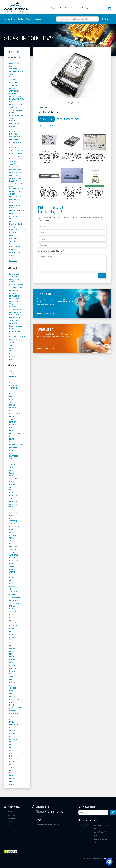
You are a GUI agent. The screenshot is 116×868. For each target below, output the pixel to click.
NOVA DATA (13, 377)
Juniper (12, 498)
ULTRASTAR (13, 504)
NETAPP (12, 779)
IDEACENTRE (13, 447)
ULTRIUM (12, 88)
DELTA (11, 507)
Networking (84, 8)
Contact (102, 8)
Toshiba (12, 391)
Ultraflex (12, 416)
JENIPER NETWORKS (16, 708)
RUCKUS (12, 405)
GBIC (11, 580)
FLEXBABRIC (13, 626)
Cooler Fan (13, 164)
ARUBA (12, 719)
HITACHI (12, 770)
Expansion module (15, 77)
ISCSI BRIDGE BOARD (16, 285)
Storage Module (14, 85)
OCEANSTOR (13, 388)
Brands (94, 8)
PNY (11, 411)
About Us (45, 8)
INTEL (11, 781)
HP (10, 745)
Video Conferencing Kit (16, 150)
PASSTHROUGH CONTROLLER (14, 281)
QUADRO (12, 394)
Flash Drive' (13, 181)
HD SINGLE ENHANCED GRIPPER (16, 193)
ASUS (11, 436)
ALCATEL (12, 462)
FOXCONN (13, 682)
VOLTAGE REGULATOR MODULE (16, 119)
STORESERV (13, 479)
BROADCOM (13, 501)
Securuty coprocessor (16, 227)
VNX (11, 716)
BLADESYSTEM (14, 725)
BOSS (11, 631)
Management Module (16, 115)
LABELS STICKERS (15, 137)
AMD (11, 459)
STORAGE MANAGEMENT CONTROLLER (17, 111)
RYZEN (11, 490)
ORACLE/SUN (13, 759)
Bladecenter (13, 547)
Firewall (12, 354)
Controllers (13, 241)
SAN (11, 402)
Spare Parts (64, 8)
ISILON (11, 453)
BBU (11, 742)
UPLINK (12, 651)
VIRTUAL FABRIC (14, 603)
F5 (10, 614)
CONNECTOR (13, 83)
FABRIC (12, 399)
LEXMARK (12, 583)
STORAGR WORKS (15, 597)
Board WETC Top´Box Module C (16, 206)
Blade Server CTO (15, 318)
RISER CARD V (14, 290)
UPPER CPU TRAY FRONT (17, 96)
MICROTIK (12, 665)
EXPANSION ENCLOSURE (17, 105)
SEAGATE (12, 767)
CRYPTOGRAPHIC (15, 385)
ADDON (12, 374)
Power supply (14, 238)
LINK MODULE (14, 307)
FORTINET (12, 422)
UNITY (11, 470)
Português (29, 19)
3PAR (11, 467)
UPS (11, 397)
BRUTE (11, 439)
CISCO (11, 753)
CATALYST (12, 544)
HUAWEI (12, 657)
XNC (11, 643)
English (21, 19)
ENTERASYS (13, 617)
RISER (11, 646)
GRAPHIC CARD (14, 63)
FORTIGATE (13, 450)
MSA (11, 702)
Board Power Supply (16, 224)
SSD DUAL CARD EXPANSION (14, 133)
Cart (9, 825)
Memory (12, 126)
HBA (11, 620)
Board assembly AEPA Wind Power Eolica (16, 160)
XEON (11, 575)
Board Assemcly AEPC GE (17, 173)
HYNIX (11, 634)
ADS (11, 518)
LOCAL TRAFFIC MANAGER (17, 337)
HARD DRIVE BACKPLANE (17, 71)
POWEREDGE (13, 456)
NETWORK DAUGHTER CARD (16, 303)
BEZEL (11, 430)
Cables (11, 74)
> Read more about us (45, 313)
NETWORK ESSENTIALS (16, 433)
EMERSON (13, 674)
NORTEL (12, 606)
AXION (11, 677)
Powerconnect (14, 586)
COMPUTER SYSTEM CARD (18, 230)
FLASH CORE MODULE (16, 153)
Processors (13, 244)
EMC (11, 756)
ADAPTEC (12, 524)
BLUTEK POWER (14, 600)
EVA (11, 428)
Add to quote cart (46, 119)
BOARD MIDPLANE (15, 123)
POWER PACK (14, 561)
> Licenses (12, 261)
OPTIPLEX (12, 640)
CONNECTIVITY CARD (16, 148)
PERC (11, 442)
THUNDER (12, 623)
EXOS (11, 663)
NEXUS (11, 694)
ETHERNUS (13, 697)
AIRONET (12, 510)
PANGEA (12, 648)
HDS (11, 654)
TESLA (11, 419)
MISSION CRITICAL (15, 414)
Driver (11, 221)
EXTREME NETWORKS (16, 445)
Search (106, 19)
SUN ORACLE (13, 739)
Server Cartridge (14, 274)
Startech (12, 464)
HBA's (11, 235)
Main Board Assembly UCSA (16, 217)
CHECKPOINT (13, 535)
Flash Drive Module (15, 167)
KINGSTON (13, 750)
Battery (12, 203)
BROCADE (12, 776)
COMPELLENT (13, 530)
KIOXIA (11, 578)
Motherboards (14, 102)
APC (11, 380)
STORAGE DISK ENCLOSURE (14, 92)
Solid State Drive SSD (16, 200)
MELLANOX (13, 637)
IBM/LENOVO (13, 496)
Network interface (15, 247)
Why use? (54, 8)
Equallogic (12, 609)
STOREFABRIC (14, 612)
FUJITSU (12, 773)
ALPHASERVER (14, 555)
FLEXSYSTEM (13, 733)
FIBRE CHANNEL (14, 175)
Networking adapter (16, 323)
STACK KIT (12, 329)
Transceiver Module (15, 288)
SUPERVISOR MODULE (16, 310)
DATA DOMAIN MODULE (17, 99)
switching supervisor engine (16, 144)
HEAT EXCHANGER (15, 197)
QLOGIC (12, 762)
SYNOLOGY (13, 549)
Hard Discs (13, 233)
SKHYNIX (12, 552)
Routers (12, 348)
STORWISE (13, 572)
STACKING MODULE (15, 107)
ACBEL (11, 382)
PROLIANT (12, 730)
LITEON (11, 515)
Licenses (74, 8)
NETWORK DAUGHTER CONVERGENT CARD (16, 314)
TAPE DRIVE (13, 80)
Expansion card (14, 357)
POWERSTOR (14, 713)
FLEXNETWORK (14, 527)
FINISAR (12, 680)
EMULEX (12, 764)
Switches (12, 345)
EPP (11, 728)
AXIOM (11, 569)
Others (11, 255)
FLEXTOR (12, 473)
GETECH (12, 487)
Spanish (38, 19)
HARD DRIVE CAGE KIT (16, 189)
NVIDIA (11, 722)
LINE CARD (13, 293)
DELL (11, 747)
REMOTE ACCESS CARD (16, 210)
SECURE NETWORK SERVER (15, 333)
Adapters (12, 129)
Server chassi (14, 320)
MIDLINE (12, 629)
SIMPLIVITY (13, 711)
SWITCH (12, 342)
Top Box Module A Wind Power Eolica (17, 185)
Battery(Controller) (15, 252)
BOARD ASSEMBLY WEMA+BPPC (15, 67)
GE (10, 589)
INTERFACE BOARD (15, 140)
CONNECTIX (13, 688)
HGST (11, 691)
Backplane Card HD (15, 178)
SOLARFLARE (13, 408)
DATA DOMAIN (14, 532)
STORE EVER (13, 521)
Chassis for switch (15, 170)
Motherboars (13, 249)
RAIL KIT (12, 213)
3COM (11, 541)
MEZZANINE (13, 484)
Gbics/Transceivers (15, 351)
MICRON (12, 558)
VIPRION (12, 660)
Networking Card (15, 340)
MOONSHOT (13, 705)
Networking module (16, 326)
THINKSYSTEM (14, 592)
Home (36, 8)
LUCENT (12, 493)
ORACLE (12, 481)
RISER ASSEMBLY (15, 296)
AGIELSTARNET (14, 513)
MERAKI (12, 736)
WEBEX (12, 566)
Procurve (12, 671)
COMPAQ (12, 563)
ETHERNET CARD (14, 299)
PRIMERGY (13, 595)
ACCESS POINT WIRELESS (17, 277)
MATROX (12, 685)
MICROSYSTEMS (14, 699)
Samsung (12, 371)
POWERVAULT (14, 668)
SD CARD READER (15, 156)
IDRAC (11, 476)
